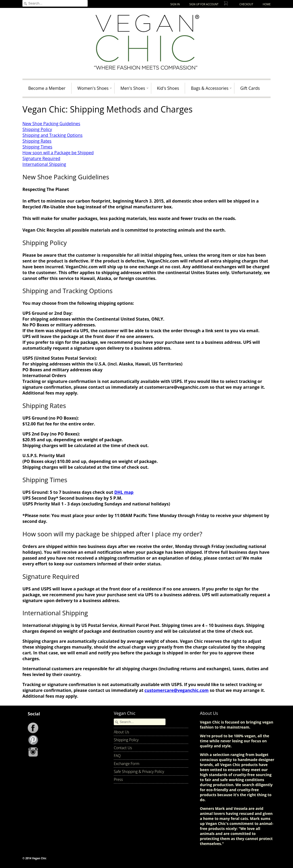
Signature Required (41, 158)
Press (118, 779)
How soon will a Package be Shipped (58, 153)
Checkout (246, 4)
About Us (121, 732)
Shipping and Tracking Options (53, 135)
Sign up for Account (204, 4)
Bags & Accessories (210, 88)
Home (267, 4)
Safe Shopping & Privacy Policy (139, 771)
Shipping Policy (37, 129)
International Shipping (44, 164)
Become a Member (47, 88)
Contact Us (123, 748)
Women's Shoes (93, 88)
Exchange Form (127, 764)
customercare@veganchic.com (176, 690)
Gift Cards (250, 88)
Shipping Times (37, 147)
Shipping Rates (37, 141)
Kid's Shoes (168, 88)
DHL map (124, 492)
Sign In (175, 4)
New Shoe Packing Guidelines (51, 124)
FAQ (117, 756)
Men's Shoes (133, 88)
